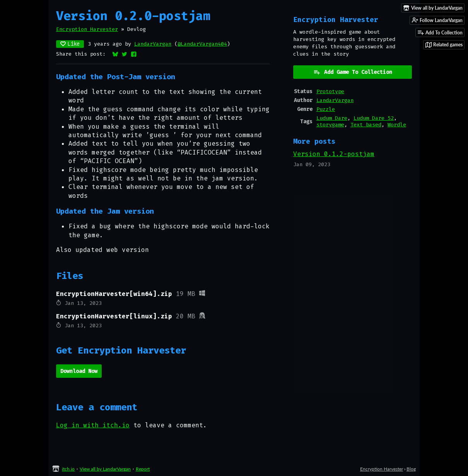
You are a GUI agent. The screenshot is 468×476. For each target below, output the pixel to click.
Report (143, 469)
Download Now (79, 371)
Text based (366, 125)
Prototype (330, 91)
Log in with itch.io (93, 425)
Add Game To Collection (353, 72)
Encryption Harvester (87, 29)
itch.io (68, 469)
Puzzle (326, 109)
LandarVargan (153, 44)
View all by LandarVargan (105, 469)
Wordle (397, 125)
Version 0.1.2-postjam (334, 154)
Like (70, 44)
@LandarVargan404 (202, 44)
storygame (330, 125)
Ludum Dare (332, 118)
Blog (411, 469)
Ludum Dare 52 (374, 118)
